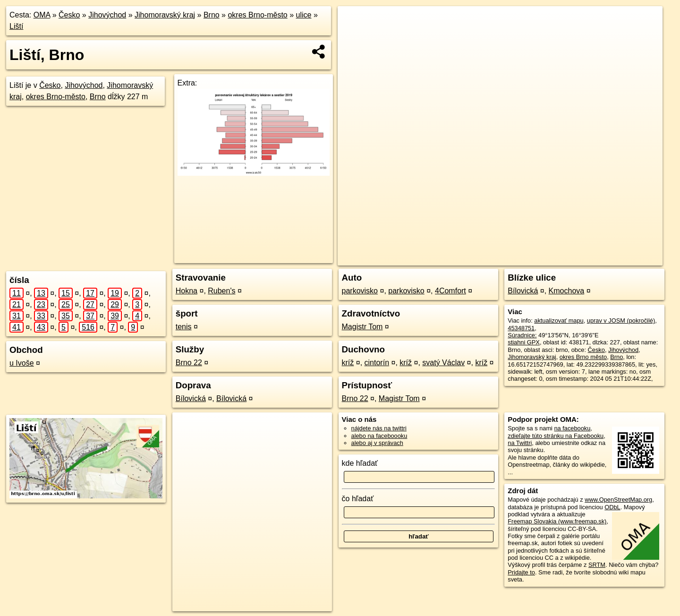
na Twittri (520, 443)
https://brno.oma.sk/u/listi (628, 258)
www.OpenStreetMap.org (618, 500)
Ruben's (221, 291)
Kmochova (567, 291)
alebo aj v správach (377, 443)
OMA (42, 15)
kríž (348, 363)
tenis (184, 327)
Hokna (187, 291)
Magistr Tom (362, 327)
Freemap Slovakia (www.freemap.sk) (557, 521)
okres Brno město (583, 357)
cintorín (377, 363)
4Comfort (450, 291)
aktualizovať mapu (559, 321)
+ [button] (354, 22)
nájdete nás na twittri (379, 428)
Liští (16, 26)
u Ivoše (22, 363)
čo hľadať (358, 499)
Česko (69, 15)
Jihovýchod (107, 15)
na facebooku (572, 428)
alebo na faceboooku (379, 436)
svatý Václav (443, 363)
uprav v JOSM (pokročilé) (621, 321)
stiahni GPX (524, 342)
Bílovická (191, 398)
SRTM (597, 565)
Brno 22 (189, 363)
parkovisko (360, 291)
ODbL (612, 507)
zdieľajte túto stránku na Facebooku (556, 436)
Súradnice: (522, 335)
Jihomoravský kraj (165, 15)
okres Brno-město (257, 15)
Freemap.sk (565, 258)
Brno (212, 15)
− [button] (354, 37)
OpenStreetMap (516, 258)
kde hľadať (360, 463)
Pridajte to (521, 572)
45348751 (521, 328)
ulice (304, 15)
